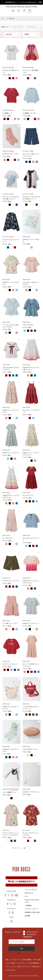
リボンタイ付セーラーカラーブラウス (11, 368)
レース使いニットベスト (10, 623)
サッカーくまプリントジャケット (11, 241)
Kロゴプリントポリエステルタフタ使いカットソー (31, 198)
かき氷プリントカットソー (31, 623)
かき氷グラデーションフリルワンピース (11, 496)
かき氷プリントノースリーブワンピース (31, 454)
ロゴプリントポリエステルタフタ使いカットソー (11, 198)
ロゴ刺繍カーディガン (29, 113)
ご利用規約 (28, 905)
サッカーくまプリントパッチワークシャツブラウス (11, 834)
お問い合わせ (29, 893)
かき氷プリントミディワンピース (11, 411)
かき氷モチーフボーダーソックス (11, 750)
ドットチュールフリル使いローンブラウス (11, 326)
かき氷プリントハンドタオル (31, 240)
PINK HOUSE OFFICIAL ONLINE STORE (21, 7)
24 (25, 848)
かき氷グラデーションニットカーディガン (31, 582)
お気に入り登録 (19, 42)
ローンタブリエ (7, 538)
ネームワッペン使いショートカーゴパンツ (31, 155)
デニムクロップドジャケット (31, 539)
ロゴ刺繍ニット (7, 113)
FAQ (26, 896)
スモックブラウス (28, 325)
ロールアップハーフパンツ (11, 581)
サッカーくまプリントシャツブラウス (31, 834)
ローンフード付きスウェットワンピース (31, 665)
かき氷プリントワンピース (11, 453)
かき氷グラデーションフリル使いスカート (31, 368)
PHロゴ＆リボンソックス (10, 154)
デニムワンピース (28, 495)
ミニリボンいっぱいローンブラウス (31, 283)
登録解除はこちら (22, 954)
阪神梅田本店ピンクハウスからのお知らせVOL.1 (22, 2)
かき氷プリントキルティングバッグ (11, 708)
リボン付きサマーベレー (30, 749)
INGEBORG (31, 934)
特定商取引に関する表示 (32, 912)
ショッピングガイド (31, 889)
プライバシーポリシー (32, 909)
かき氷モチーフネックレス (31, 792)
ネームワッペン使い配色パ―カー (31, 71)
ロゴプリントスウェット (10, 664)
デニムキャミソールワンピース (31, 411)
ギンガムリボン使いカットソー (11, 71)
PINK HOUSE (32, 932)
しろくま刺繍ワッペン (9, 792)
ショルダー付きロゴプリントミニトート (31, 708)
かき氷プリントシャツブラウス (11, 283)
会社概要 (27, 916)
